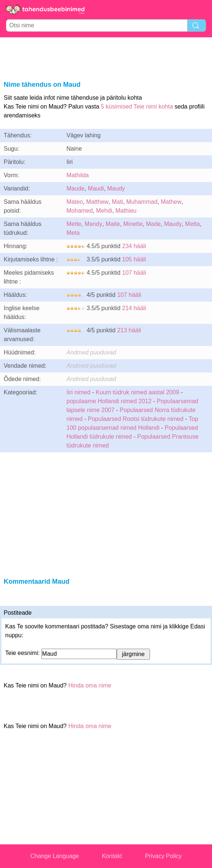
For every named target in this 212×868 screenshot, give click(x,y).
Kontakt (112, 856)
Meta (73, 233)
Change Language (55, 856)
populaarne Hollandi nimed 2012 (109, 401)
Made (153, 224)
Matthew (97, 202)
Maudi (96, 188)
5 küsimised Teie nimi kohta (137, 107)
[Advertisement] (106, 58)
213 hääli (129, 330)
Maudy (116, 188)
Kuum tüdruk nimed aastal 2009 (137, 392)
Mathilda (78, 175)
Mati (117, 202)
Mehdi (104, 211)
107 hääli (134, 273)
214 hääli (134, 308)
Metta (192, 224)
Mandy (93, 224)
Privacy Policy (163, 856)
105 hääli (134, 259)
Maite (113, 224)
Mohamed (80, 211)
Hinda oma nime (90, 685)
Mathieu (126, 211)
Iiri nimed (78, 392)
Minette (133, 224)
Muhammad (142, 202)
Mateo (75, 202)
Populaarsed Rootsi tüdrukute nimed (136, 419)
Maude (76, 188)
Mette (74, 224)
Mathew (171, 202)
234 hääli (134, 246)
